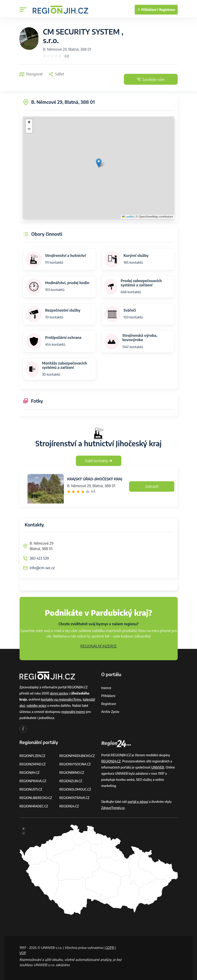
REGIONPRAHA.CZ (33, 781)
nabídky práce (37, 706)
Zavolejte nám (150, 79)
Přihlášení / (148, 10)
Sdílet (56, 74)
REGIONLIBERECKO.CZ (36, 798)
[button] (99, 163)
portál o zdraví (138, 802)
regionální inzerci (73, 712)
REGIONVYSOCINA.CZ (75, 764)
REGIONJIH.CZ (30, 773)
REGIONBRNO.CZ (72, 773)
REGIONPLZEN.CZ (33, 756)
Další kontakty (98, 461)
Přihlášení (108, 696)
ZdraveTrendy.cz (113, 808)
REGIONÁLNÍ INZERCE (99, 646)
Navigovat (31, 74)
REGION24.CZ (69, 806)
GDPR (110, 948)
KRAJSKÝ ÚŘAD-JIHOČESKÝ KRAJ (95, 479)
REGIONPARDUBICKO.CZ (77, 756)
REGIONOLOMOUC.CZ (75, 789)
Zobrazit (152, 486)
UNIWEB (158, 767)
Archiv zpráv (110, 712)
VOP (23, 953)
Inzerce (106, 688)
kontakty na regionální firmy (61, 699)
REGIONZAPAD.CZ (33, 764)
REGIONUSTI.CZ (31, 789)
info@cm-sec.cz (42, 568)
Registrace (167, 10)
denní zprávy (59, 693)
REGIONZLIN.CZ (71, 781)
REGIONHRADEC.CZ (34, 806)
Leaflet (128, 217)
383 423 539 (39, 558)
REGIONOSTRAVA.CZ (74, 798)
